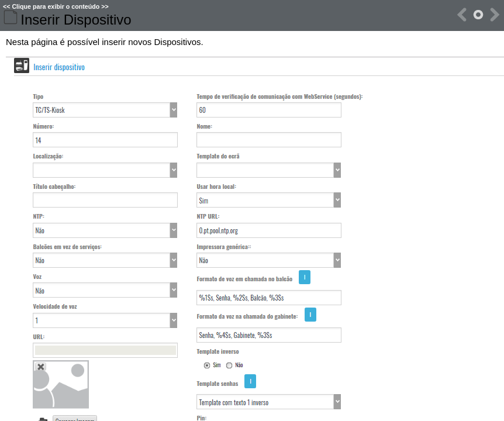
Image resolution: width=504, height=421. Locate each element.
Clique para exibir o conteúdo (56, 6)
